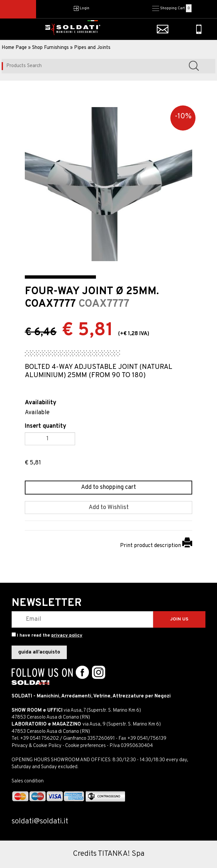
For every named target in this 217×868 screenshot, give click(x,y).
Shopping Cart (173, 8)
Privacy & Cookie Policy (37, 746)
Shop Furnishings (50, 48)
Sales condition (28, 781)
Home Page (14, 48)
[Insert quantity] (50, 439)
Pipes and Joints (92, 48)
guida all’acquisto (39, 652)
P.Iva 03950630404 (131, 746)
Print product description (156, 546)
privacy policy (67, 635)
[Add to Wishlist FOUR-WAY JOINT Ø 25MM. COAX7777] (108, 508)
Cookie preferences (86, 746)
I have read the (50, 635)
